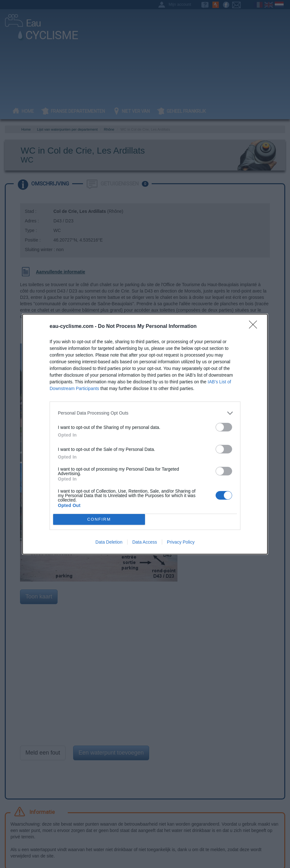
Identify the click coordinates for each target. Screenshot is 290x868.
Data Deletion (109, 542)
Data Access (145, 542)
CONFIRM (99, 519)
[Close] (255, 327)
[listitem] (145, 413)
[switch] (224, 427)
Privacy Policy (181, 542)
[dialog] (145, 434)
